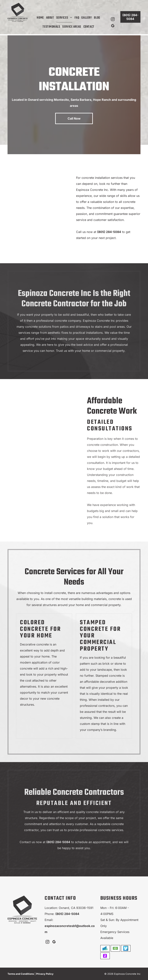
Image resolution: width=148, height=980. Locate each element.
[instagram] (113, 20)
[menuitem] (40, 18)
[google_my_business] (113, 26)
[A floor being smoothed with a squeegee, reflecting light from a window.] (50, 228)
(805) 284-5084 (109, 232)
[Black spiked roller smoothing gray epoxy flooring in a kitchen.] (45, 460)
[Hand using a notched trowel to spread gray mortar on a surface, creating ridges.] (30, 188)
